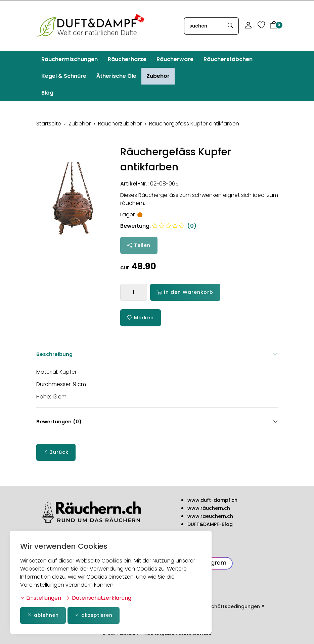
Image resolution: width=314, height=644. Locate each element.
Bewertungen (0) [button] (157, 424)
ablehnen (43, 615)
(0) (174, 226)
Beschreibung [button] (157, 354)
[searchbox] (204, 26)
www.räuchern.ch (209, 508)
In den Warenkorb (185, 292)
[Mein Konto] (248, 26)
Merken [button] (141, 318)
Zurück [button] (56, 454)
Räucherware (175, 59)
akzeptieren (95, 615)
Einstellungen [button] (41, 598)
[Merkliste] (261, 26)
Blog (47, 93)
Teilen (139, 245)
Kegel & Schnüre (64, 76)
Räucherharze (127, 59)
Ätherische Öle (116, 76)
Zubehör (158, 76)
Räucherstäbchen (228, 59)
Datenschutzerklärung (99, 598)
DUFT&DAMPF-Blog (210, 525)
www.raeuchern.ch (210, 517)
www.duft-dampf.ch (212, 500)
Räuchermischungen (70, 59)
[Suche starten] (231, 26)
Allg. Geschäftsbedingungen (225, 606)
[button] (274, 26)
